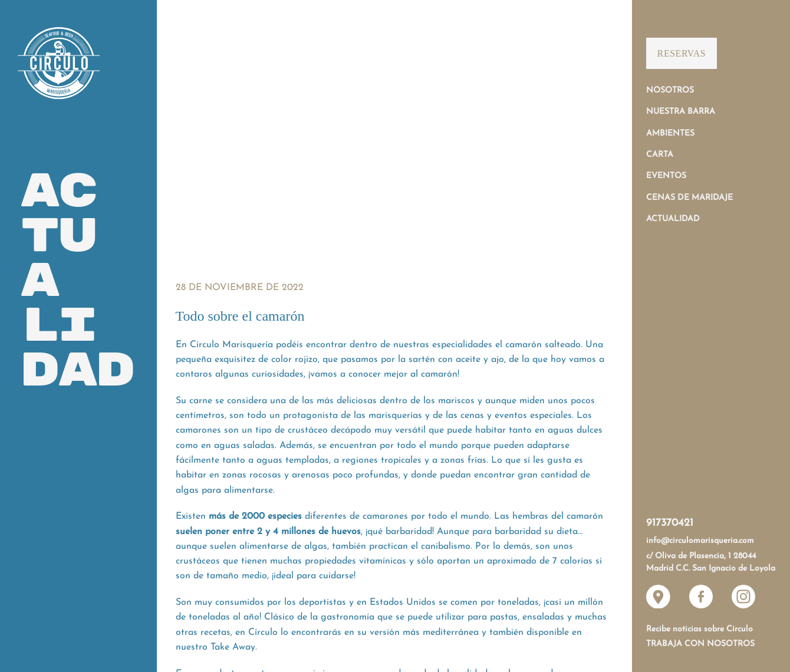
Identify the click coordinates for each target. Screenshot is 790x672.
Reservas (682, 53)
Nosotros (670, 90)
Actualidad (673, 219)
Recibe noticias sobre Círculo (700, 629)
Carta (660, 155)
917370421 (670, 523)
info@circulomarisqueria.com (700, 541)
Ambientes (670, 134)
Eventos (666, 176)
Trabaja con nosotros (700, 644)
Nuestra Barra (681, 112)
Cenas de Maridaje (689, 198)
